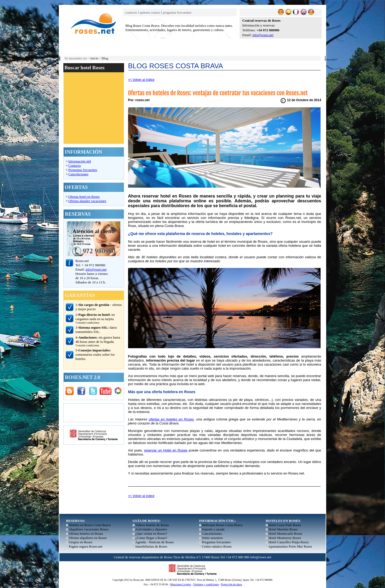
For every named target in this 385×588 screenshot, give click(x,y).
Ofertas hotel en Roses (84, 197)
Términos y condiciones (206, 584)
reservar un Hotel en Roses (166, 450)
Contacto (75, 166)
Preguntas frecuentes (83, 170)
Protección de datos (232, 584)
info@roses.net (263, 35)
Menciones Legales (181, 584)
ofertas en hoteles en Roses (171, 419)
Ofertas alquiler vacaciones (87, 201)
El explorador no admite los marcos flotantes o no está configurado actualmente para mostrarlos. (94, 108)
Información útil (80, 161)
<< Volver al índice (141, 80)
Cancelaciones (78, 174)
